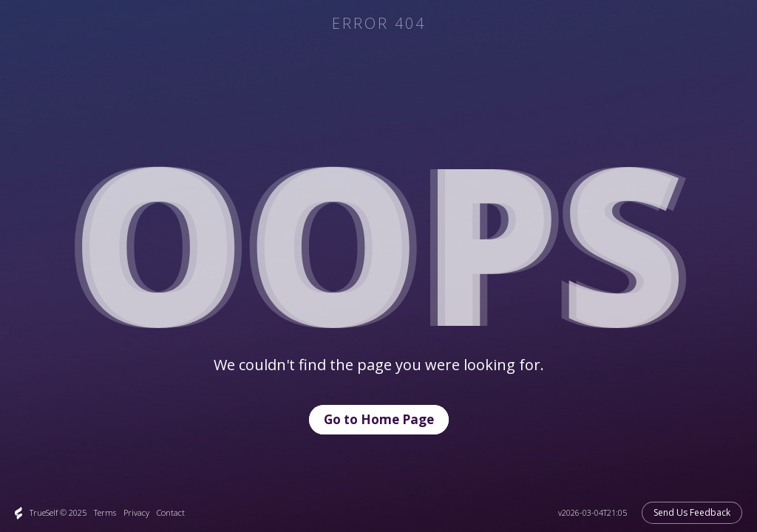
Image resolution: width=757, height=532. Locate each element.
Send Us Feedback (692, 512)
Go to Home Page (379, 419)
